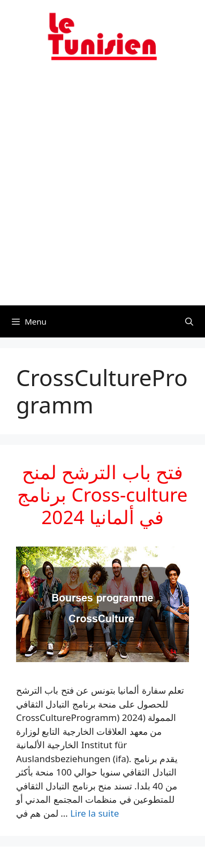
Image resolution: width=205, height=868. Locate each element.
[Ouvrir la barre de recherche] (189, 321)
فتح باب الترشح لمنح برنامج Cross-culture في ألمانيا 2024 (102, 494)
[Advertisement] (102, 190)
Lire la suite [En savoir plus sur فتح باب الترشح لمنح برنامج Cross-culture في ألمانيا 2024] (94, 813)
